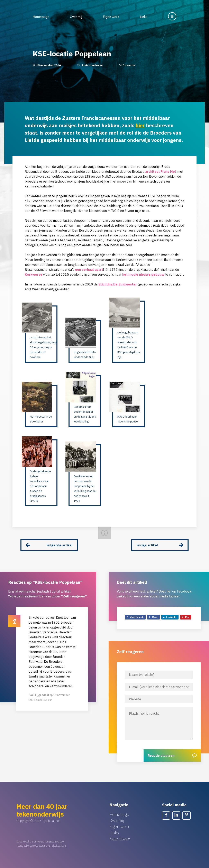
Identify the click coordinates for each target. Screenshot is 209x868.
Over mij (76, 17)
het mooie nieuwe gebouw (144, 274)
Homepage (41, 17)
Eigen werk (111, 17)
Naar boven (120, 839)
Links (144, 17)
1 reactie (129, 65)
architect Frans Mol (161, 172)
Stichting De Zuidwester (117, 284)
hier (140, 125)
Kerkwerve (34, 274)
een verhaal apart (89, 270)
